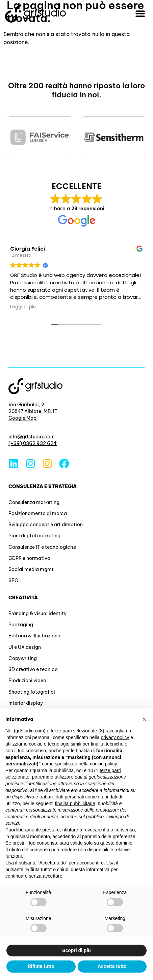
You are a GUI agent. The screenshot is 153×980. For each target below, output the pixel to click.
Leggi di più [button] (23, 307)
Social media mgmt (31, 569)
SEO (14, 580)
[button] (140, 14)
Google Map (22, 418)
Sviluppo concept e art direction (46, 525)
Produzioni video (27, 681)
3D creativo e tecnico (33, 669)
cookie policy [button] (103, 764)
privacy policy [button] (115, 737)
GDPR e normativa (29, 558)
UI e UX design (25, 647)
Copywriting (23, 658)
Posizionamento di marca (38, 513)
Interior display (26, 703)
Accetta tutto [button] (112, 966)
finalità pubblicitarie (75, 803)
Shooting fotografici (32, 692)
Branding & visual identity (37, 613)
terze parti (110, 770)
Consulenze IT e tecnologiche (42, 547)
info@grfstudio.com (32, 437)
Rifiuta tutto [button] (41, 966)
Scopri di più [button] (76, 950)
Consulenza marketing (34, 502)
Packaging (21, 625)
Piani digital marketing (34, 536)
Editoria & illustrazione (34, 636)
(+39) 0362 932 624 (33, 443)
